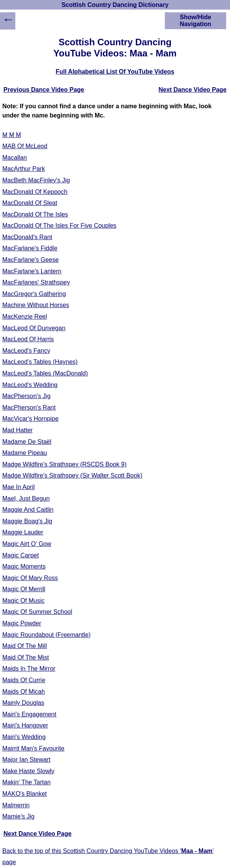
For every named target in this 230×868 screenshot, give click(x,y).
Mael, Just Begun (26, 498)
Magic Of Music (23, 601)
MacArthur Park (24, 169)
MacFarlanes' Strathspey (36, 282)
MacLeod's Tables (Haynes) (40, 362)
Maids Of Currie (24, 680)
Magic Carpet (21, 555)
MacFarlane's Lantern (32, 271)
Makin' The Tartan (26, 782)
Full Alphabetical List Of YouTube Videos (115, 72)
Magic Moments (24, 566)
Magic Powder (22, 623)
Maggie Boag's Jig (27, 521)
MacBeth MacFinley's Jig (36, 180)
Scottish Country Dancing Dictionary (115, 5)
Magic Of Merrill (24, 589)
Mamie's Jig (18, 816)
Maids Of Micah (24, 692)
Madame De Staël (27, 442)
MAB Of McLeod (25, 146)
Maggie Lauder (23, 532)
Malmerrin (16, 805)
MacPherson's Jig (26, 396)
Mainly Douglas (23, 703)
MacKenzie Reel (25, 317)
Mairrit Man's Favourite (33, 748)
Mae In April (18, 487)
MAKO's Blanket (25, 794)
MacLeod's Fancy (26, 351)
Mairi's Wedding (24, 737)
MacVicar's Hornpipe (30, 419)
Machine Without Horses (36, 305)
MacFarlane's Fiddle (30, 248)
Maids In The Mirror (29, 669)
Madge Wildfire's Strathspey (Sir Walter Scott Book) (72, 475)
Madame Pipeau (25, 453)
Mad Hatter (17, 430)
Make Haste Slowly (28, 771)
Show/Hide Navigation (195, 21)
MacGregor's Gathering (34, 294)
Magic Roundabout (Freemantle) (46, 635)
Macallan (15, 158)
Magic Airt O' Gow (27, 544)
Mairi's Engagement (29, 714)
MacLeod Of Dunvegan (34, 328)
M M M (12, 135)
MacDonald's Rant (27, 237)
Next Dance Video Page (192, 90)
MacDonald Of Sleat (30, 203)
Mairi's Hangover (25, 725)
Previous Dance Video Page (44, 90)
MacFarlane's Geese (30, 260)
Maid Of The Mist (26, 657)
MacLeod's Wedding (30, 385)
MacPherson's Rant (29, 408)
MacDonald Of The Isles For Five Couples (59, 226)
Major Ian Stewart (26, 760)
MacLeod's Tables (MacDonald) (45, 373)
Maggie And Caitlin (28, 510)
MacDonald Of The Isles (35, 214)
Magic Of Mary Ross (30, 578)
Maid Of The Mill (25, 646)
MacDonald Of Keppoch (35, 192)
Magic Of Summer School (37, 612)
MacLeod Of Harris (28, 339)
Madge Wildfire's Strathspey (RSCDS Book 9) (64, 464)
